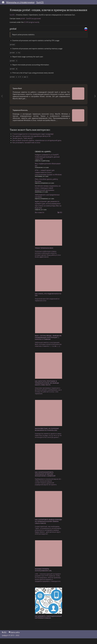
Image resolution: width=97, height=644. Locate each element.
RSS (60, 218)
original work (34, 28)
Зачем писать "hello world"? (24, 144)
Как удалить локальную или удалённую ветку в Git (33, 141)
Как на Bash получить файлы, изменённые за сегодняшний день (38, 146)
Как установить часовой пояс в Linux (27, 148)
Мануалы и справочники (20, 2)
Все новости (40, 218)
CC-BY (26, 28)
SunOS (40, 2)
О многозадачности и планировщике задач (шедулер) (34, 139)
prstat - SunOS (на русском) (31, 25)
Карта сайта (14, 638)
